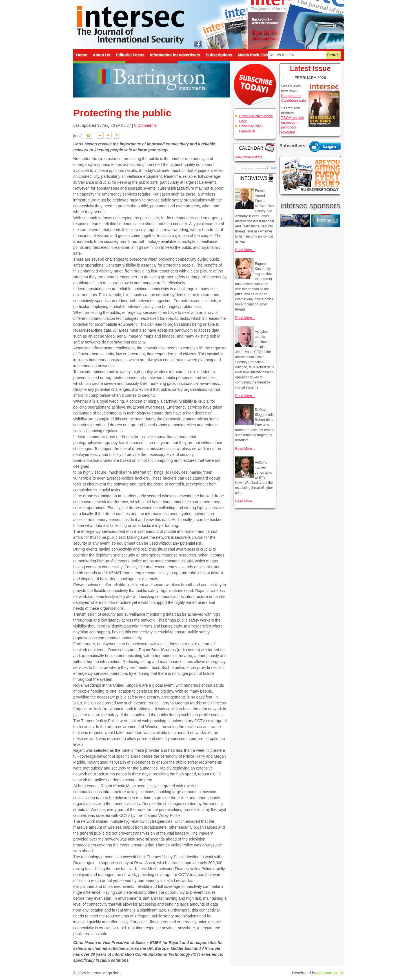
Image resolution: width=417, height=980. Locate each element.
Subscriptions (219, 55)
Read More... (245, 250)
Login (325, 146)
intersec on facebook (198, 44)
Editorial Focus (130, 55)
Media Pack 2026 (253, 55)
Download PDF (88, 135)
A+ (108, 135)
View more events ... (251, 157)
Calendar (255, 148)
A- (100, 135)
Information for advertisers (175, 55)
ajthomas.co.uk (331, 973)
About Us (101, 55)
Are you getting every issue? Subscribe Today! (310, 175)
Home (82, 55)
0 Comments (145, 125)
